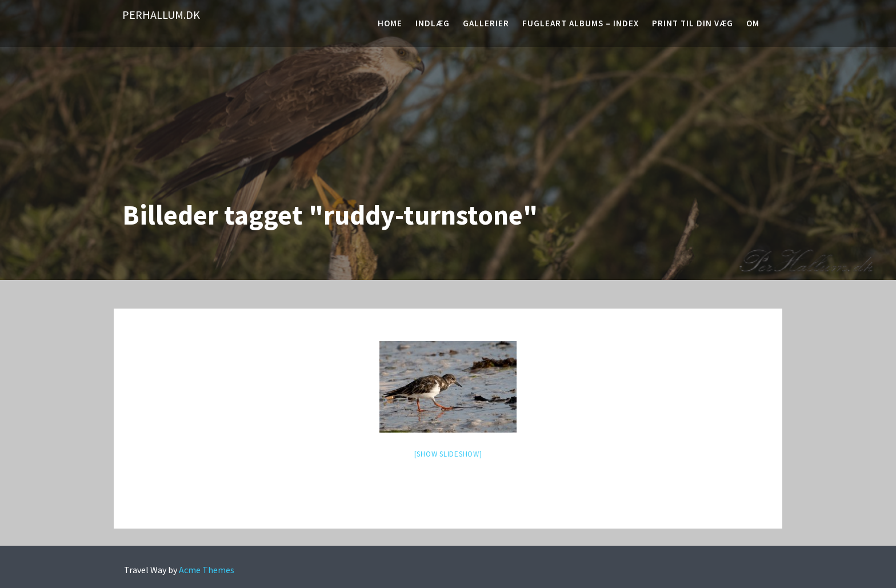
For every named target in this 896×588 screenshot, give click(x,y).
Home (390, 23)
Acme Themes (207, 570)
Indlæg (433, 23)
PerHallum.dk (161, 15)
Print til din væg (693, 23)
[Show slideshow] (448, 454)
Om (753, 23)
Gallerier (486, 23)
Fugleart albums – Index (581, 23)
